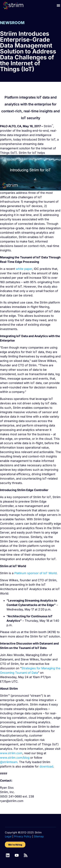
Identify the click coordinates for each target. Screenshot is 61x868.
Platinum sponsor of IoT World (35, 573)
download (46, 766)
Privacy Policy (23, 836)
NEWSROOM (12, 23)
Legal (8, 836)
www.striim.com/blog (15, 758)
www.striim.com (11, 753)
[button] (58, 5)
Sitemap (39, 836)
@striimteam (9, 762)
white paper (24, 269)
